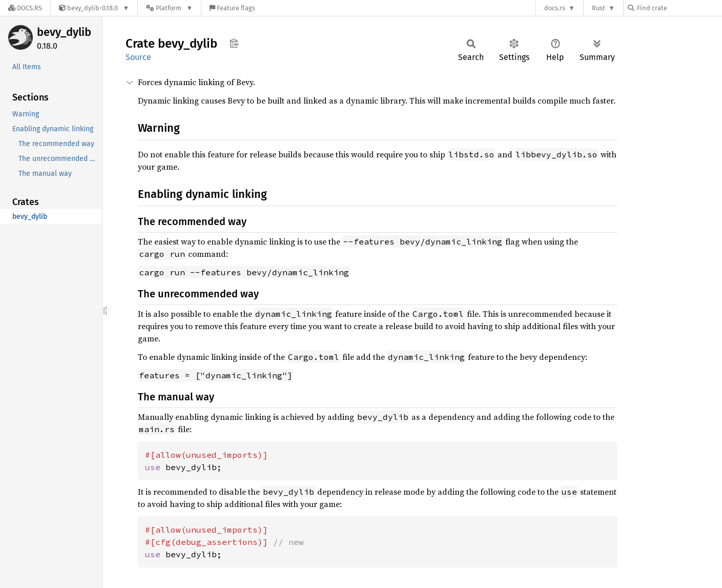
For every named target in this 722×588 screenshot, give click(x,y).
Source (138, 57)
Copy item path (234, 43)
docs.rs (555, 8)
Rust (599, 8)
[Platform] (169, 8)
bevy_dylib (64, 32)
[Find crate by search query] (679, 8)
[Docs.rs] (25, 8)
